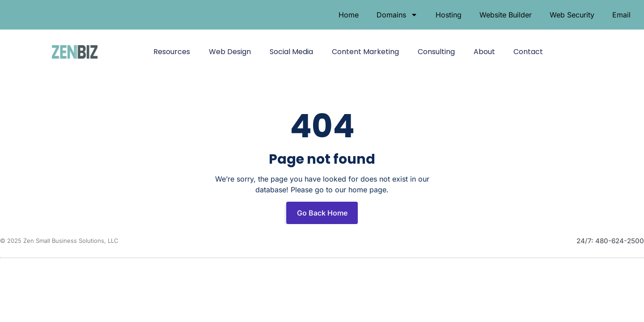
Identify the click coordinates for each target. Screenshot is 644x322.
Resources (172, 52)
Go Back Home (322, 213)
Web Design (230, 52)
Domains (397, 15)
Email (621, 15)
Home (349, 15)
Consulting (436, 52)
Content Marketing (365, 52)
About (484, 52)
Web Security (572, 15)
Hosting (449, 15)
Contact (528, 52)
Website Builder (506, 15)
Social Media (291, 52)
